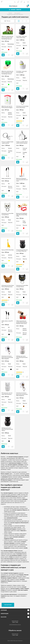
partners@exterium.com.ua (15, 625)
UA (28, 2)
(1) (23, 121)
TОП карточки (8, 605)
